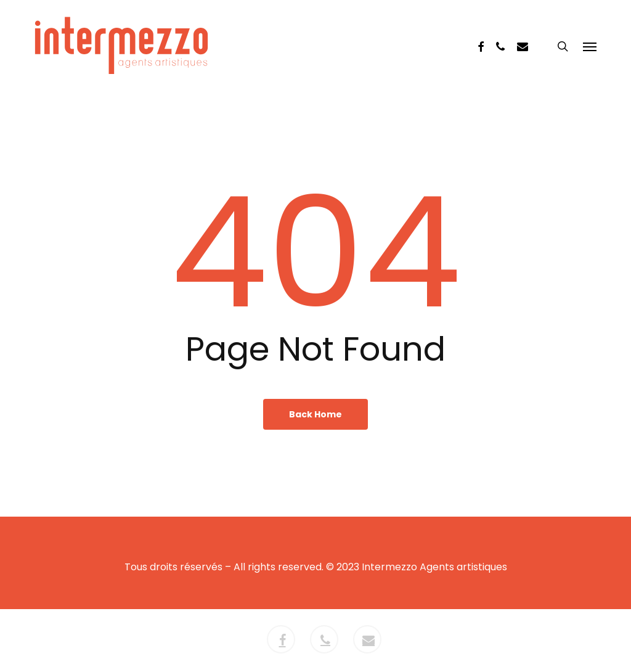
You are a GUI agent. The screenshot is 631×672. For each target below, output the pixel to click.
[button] (590, 47)
